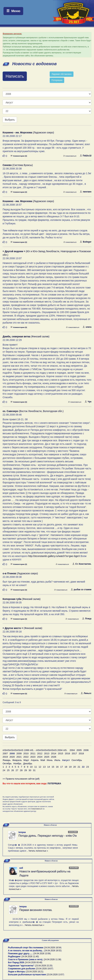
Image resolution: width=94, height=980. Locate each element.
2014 (54, 753)
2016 (67, 753)
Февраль (17, 760)
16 (57, 767)
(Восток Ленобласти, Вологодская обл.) (33, 411)
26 (13, 770)
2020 (12, 757)
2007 (5, 753)
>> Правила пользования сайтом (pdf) (21, 779)
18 (66, 767)
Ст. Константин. (82, 564)
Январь (7, 760)
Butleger (86, 242)
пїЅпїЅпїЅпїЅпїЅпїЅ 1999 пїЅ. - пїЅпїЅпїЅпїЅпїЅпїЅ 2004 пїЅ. (35, 750)
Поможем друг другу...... (20, 954)
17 (62, 767)
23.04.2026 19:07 (44, 969)
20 (75, 767)
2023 (33, 757)
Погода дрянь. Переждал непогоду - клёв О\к (48, 836)
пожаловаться (70, 156)
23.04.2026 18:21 (35, 972)
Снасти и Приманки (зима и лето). (25, 959)
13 (44, 767)
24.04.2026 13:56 (42, 954)
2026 (54, 757)
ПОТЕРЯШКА (54, 784)
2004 (72, 750)
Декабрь (28, 763)
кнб (21, 868)
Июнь (50, 760)
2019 (5, 757)
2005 (79, 750)
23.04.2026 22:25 (44, 966)
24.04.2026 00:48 (33, 962)
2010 (26, 753)
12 (40, 767)
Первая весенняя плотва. (36, 910)
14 (49, 767)
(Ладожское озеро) (28, 132)
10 (31, 767)
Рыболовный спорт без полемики (26, 948)
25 (8, 770)
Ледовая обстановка (62, 74)
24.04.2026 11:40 (30, 957)
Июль (57, 760)
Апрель (35, 760)
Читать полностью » (38, 851)
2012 (40, 753)
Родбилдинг (14, 957)
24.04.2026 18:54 (53, 948)
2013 (47, 753)
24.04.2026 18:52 (53, 951)
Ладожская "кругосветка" (21, 966)
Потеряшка (57, 80)
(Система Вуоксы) (18, 165)
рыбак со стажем (81, 590)
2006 (86, 750)
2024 (40, 757)
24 (4, 770)
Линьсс (86, 693)
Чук (88, 402)
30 (30, 770)
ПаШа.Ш (86, 156)
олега (87, 327)
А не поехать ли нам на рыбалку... (26, 951)
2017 (74, 753)
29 (26, 770)
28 (21, 770)
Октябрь (7, 763)
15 (53, 767)
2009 (19, 753)
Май (43, 760)
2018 (81, 753)
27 (17, 770)
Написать (15, 76)
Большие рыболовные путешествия (27, 975)
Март (26, 760)
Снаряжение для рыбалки (22, 969)
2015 (61, 753)
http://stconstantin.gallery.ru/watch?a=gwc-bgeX (54, 556)
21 (79, 767)
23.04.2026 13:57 (55, 975)
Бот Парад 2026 (16, 962)
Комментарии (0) (19, 156)
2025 (47, 757)
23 (88, 767)
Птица (87, 619)
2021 (19, 757)
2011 (33, 753)
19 (70, 767)
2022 (26, 757)
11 (36, 767)
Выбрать (10, 120)
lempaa (22, 832)
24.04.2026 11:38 (52, 959)
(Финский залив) (26, 336)
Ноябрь (17, 763)
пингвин (86, 192)
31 (34, 770)
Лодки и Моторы (17, 972)
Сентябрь (77, 760)
